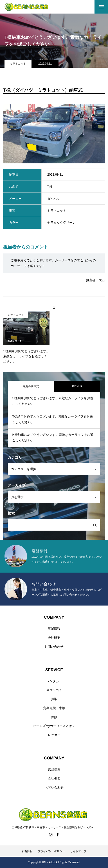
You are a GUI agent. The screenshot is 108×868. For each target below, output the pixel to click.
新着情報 (27, 851)
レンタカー (54, 681)
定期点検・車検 (54, 708)
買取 (54, 699)
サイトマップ (78, 851)
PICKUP (77, 386)
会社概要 (54, 638)
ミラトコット (18, 64)
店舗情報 (54, 629)
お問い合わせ (54, 647)
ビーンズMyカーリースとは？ (54, 726)
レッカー (54, 735)
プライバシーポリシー (51, 851)
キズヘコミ (54, 690)
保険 (54, 717)
